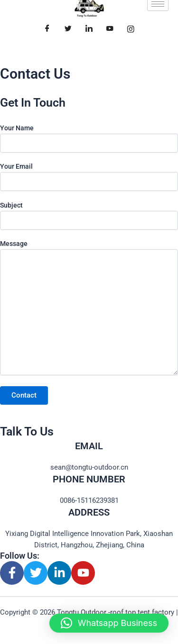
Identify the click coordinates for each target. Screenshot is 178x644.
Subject (89, 216)
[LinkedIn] (89, 29)
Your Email (89, 177)
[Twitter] (68, 29)
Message (89, 309)
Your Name (89, 138)
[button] (109, 623)
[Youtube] (110, 29)
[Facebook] (47, 29)
